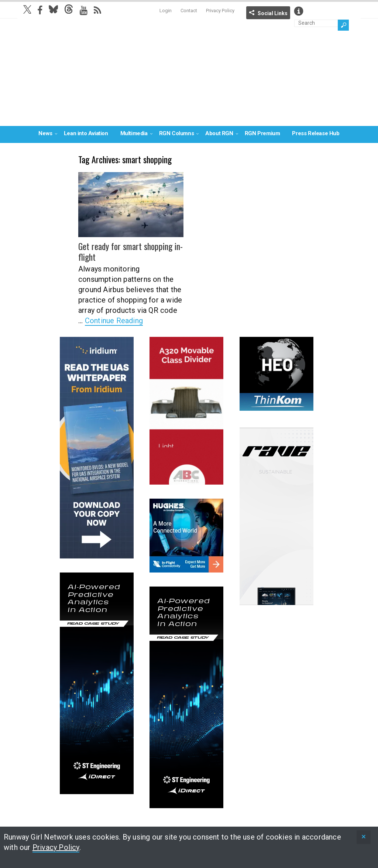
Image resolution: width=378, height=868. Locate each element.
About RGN (219, 133)
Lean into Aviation (86, 133)
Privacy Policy (220, 11)
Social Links (273, 13)
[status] (364, 837)
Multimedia (134, 133)
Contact (189, 11)
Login (166, 11)
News (45, 133)
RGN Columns (177, 133)
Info (299, 11)
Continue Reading (114, 321)
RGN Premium (262, 133)
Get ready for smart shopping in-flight (130, 251)
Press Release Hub (316, 133)
